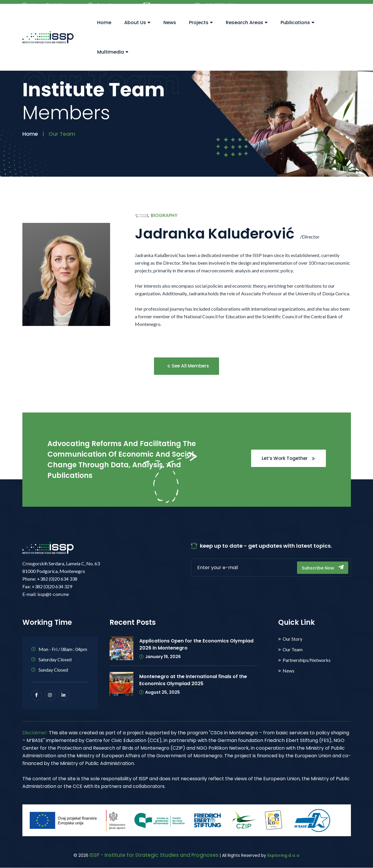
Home (104, 30)
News (170, 30)
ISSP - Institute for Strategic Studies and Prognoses (154, 855)
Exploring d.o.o (283, 856)
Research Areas (247, 30)
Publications (297, 30)
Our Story (292, 639)
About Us (137, 30)
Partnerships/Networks (307, 660)
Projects (201, 30)
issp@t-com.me (156, 8)
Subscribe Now (322, 568)
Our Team (293, 650)
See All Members (188, 366)
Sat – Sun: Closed (103, 8)
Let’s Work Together (287, 459)
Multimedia (113, 59)
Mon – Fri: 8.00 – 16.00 (44, 8)
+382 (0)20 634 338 (215, 8)
